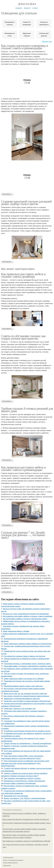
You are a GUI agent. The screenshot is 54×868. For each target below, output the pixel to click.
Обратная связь (7, 865)
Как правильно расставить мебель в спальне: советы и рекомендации (23, 469)
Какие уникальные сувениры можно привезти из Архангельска (28, 644)
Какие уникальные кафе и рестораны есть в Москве (24, 679)
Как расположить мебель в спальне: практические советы (25, 619)
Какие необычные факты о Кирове (16, 631)
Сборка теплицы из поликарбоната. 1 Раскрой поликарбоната (28, 743)
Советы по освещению (27, 23)
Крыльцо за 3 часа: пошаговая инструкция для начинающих (26, 614)
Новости (27, 8)
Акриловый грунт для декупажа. (16, 796)
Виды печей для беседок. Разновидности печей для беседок (26, 819)
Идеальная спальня (27, 35)
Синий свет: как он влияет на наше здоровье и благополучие (27, 701)
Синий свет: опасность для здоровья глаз (20, 709)
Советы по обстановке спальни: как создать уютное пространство (23, 337)
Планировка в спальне (10, 23)
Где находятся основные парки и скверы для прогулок (25, 656)
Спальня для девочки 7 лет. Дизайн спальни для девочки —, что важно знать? (23, 535)
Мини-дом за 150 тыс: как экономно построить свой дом (25, 694)
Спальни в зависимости (44, 23)
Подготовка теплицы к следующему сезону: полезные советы (27, 664)
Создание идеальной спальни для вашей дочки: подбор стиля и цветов (26, 203)
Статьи (35, 8)
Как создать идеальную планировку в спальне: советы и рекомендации (24, 47)
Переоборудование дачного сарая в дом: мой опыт (23, 686)
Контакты (5, 860)
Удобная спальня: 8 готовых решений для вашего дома (27, 410)
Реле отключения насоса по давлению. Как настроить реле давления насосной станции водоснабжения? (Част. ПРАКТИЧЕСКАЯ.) (25, 763)
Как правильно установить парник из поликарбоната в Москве (26, 841)
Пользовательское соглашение (16, 860)
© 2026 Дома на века (8, 857)
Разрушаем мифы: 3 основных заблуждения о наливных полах (28, 666)
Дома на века (27, 4)
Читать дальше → (7, 194)
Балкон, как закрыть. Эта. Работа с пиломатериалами (25, 798)
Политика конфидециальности (10, 863)
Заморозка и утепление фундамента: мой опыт (22, 699)
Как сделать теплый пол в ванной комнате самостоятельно (26, 696)
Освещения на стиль (10, 35)
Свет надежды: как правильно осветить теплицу (22, 778)
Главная (19, 8)
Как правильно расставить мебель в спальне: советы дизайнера (23, 275)
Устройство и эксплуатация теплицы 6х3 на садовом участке (27, 731)
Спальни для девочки (44, 35)
